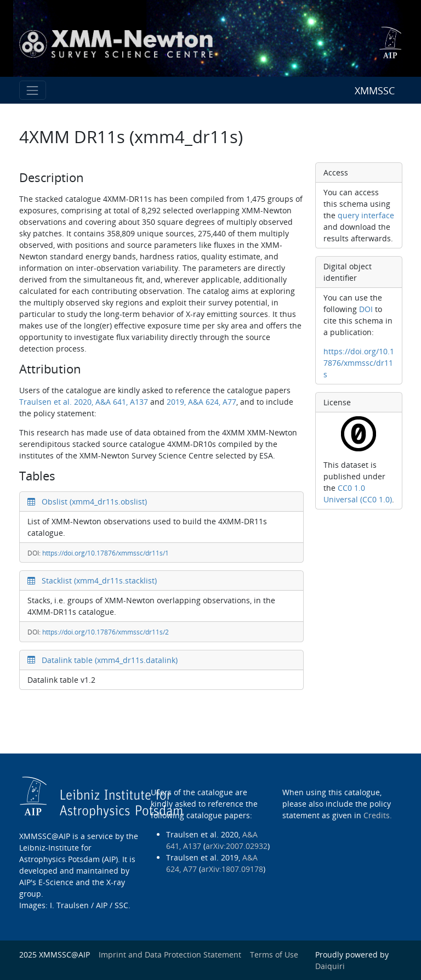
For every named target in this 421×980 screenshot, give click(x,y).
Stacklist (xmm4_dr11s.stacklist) (92, 580)
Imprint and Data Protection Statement (170, 954)
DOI (366, 309)
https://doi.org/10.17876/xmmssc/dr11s (359, 363)
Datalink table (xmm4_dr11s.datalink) (103, 660)
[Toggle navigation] (33, 90)
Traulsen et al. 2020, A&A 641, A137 (84, 402)
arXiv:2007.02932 (237, 846)
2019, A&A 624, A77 (201, 402)
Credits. (378, 815)
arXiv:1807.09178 (232, 869)
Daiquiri (330, 966)
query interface (366, 215)
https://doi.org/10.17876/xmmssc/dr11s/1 (106, 553)
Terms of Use (274, 954)
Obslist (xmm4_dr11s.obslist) (87, 502)
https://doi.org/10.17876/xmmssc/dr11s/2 (106, 632)
